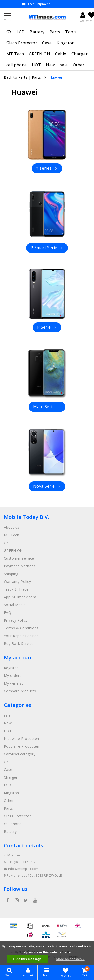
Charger (80, 54)
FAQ (7, 613)
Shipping (11, 574)
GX (9, 32)
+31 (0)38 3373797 (20, 862)
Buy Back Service (19, 644)
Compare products (20, 691)
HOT (36, 65)
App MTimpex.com (20, 597)
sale (64, 65)
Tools (71, 32)
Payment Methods (20, 566)
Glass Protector (22, 43)
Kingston (66, 43)
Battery (37, 32)
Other (79, 65)
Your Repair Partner (21, 636)
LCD (21, 32)
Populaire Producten (21, 746)
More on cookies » (71, 959)
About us (12, 527)
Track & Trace (16, 589)
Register (11, 668)
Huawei (56, 77)
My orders (13, 676)
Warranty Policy (17, 582)
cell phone (17, 65)
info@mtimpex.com (21, 869)
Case (47, 43)
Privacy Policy (16, 620)
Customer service (19, 558)
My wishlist (13, 683)
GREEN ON (39, 54)
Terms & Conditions (21, 628)
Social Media (15, 605)
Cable (61, 54)
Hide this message (27, 959)
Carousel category (20, 754)
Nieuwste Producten (21, 739)
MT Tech (15, 54)
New (50, 65)
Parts (55, 32)
